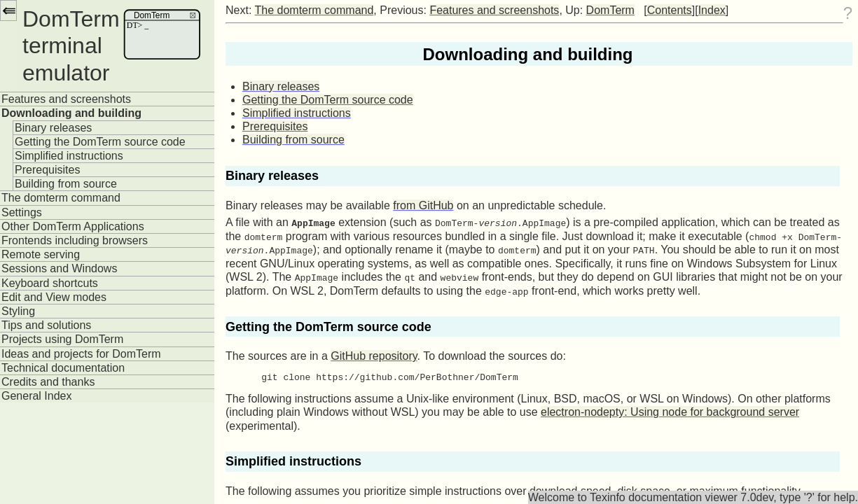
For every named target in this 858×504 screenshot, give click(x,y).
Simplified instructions (69, 156)
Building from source (66, 184)
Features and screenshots (66, 99)
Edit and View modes (54, 297)
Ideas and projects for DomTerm (81, 354)
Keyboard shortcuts (50, 283)
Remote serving (41, 254)
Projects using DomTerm (62, 339)
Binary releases (53, 128)
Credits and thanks (48, 382)
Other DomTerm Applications (73, 226)
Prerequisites (47, 170)
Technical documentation (63, 368)
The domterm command (61, 198)
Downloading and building (71, 113)
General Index (37, 396)
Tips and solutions (46, 325)
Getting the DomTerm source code (100, 142)
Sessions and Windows (59, 268)
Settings (22, 212)
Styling (18, 311)
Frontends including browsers (75, 240)
